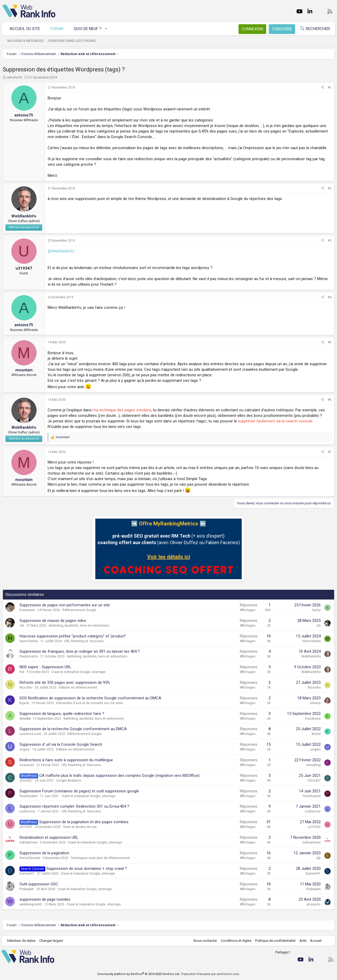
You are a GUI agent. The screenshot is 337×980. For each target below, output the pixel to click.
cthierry (315, 703)
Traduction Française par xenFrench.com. (210, 974)
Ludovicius (27, 811)
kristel (316, 734)
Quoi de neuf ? (89, 29)
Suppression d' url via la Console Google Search (61, 744)
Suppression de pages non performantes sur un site (65, 605)
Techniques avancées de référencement (100, 858)
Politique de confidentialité (274, 941)
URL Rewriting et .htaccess (84, 641)
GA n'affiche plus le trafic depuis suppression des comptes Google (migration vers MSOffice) (119, 776)
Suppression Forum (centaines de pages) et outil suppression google (79, 791)
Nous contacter (204, 941)
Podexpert (27, 889)
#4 (330, 297)
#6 (330, 400)
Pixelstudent (29, 796)
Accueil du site (26, 29)
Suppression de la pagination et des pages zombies (84, 822)
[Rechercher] (314, 29)
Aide (302, 941)
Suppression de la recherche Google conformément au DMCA (73, 729)
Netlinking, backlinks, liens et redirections (79, 626)
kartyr (317, 610)
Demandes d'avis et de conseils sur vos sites (90, 703)
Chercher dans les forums (73, 41)
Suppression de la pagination (44, 853)
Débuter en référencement (78, 688)
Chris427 (26, 781)
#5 (330, 342)
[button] (107, 29)
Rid (22, 672)
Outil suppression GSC (39, 884)
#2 (330, 188)
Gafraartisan (29, 842)
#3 (330, 241)
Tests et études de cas (80, 827)
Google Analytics (69, 781)
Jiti (22, 626)
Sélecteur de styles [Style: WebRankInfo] (22, 941)
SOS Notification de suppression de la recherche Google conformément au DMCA (90, 698)
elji (319, 858)
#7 (330, 452)
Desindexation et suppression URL (49, 837)
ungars (25, 749)
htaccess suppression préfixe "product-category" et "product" (73, 636)
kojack (24, 703)
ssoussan (27, 765)
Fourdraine (313, 719)
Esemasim (27, 610)
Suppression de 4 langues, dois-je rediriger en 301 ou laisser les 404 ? (80, 651)
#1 (330, 87)
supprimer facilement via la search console (275, 421)
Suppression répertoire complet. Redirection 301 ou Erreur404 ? (74, 806)
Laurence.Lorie (30, 734)
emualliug (313, 765)
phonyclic (314, 904)
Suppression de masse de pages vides (53, 621)
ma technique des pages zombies (122, 410)
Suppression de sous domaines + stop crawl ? (87, 869)
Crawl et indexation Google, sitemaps (78, 672)
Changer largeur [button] (53, 941)
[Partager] (323, 88)
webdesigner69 (31, 904)
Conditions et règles (235, 941)
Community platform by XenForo (139, 974)
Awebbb (25, 719)
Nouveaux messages (27, 41)
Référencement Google (79, 610)
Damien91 (27, 874)
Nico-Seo (26, 688)
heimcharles (29, 641)
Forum (58, 29)
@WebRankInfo (61, 251)
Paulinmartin (29, 656)
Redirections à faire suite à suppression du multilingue (66, 760)
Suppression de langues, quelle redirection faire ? (62, 714)
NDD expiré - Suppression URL (45, 667)
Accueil (315, 941)
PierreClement (30, 858)
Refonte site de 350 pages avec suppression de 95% (65, 682)
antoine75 (14, 77)
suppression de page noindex (45, 899)
